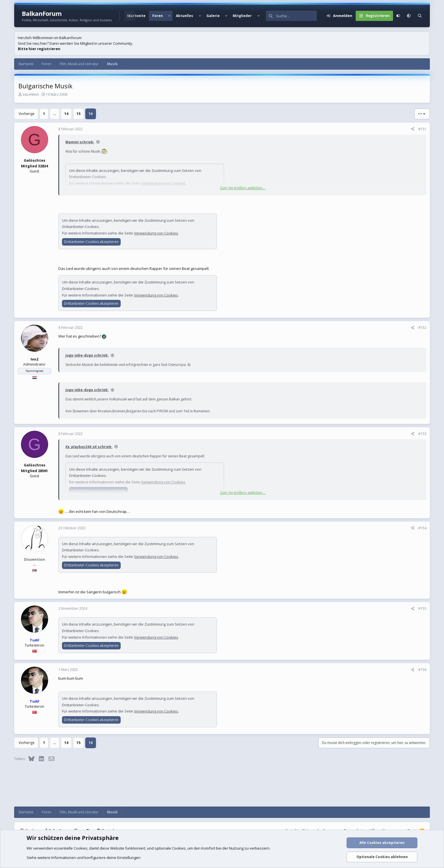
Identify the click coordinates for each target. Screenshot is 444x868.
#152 (422, 328)
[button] (169, 16)
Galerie (213, 16)
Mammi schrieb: (80, 142)
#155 (422, 608)
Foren (158, 16)
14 (66, 114)
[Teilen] (413, 129)
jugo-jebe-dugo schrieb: (87, 355)
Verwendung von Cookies (156, 233)
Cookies (81, 848)
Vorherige (27, 114)
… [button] (55, 114)
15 (78, 114)
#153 (422, 434)
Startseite (136, 16)
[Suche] (296, 16)
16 (91, 114)
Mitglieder (242, 16)
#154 (422, 528)
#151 (422, 129)
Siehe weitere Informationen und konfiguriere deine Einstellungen (84, 858)
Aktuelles (184, 16)
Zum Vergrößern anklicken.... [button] (243, 188)
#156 (422, 670)
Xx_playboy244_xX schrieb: (89, 447)
